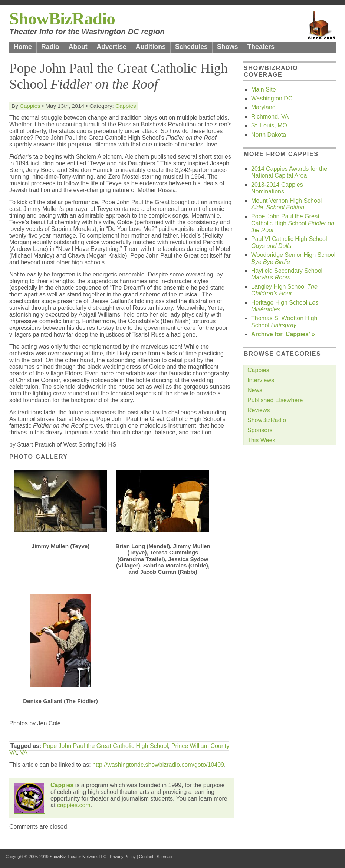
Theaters (261, 47)
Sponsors (260, 430)
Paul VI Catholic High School (289, 242)
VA (24, 753)
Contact (146, 857)
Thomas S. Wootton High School (284, 322)
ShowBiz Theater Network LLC (78, 857)
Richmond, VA (270, 117)
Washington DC (272, 98)
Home (23, 47)
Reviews (259, 410)
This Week (261, 440)
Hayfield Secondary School (287, 274)
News (255, 390)
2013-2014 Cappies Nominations (277, 188)
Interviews (261, 380)
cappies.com (74, 805)
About (78, 47)
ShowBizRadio (62, 19)
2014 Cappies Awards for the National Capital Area (289, 172)
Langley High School (284, 290)
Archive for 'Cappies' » (283, 334)
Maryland (263, 107)
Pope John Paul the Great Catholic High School (106, 746)
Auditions (151, 47)
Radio (50, 47)
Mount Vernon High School (286, 204)
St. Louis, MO (269, 125)
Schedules (191, 47)
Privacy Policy (123, 857)
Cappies (30, 106)
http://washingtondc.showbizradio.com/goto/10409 (158, 765)
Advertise (112, 47)
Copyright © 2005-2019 (27, 857)
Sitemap (164, 857)
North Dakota (269, 135)
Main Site (264, 90)
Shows (228, 47)
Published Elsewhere (275, 400)
